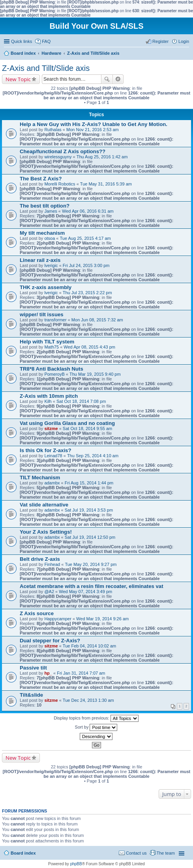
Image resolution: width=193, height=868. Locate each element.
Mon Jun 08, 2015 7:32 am (97, 320)
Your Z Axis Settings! (46, 532)
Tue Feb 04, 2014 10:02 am (89, 646)
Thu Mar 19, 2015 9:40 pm (95, 374)
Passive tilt (33, 668)
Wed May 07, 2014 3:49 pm (85, 592)
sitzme (51, 428)
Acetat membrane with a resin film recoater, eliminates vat (92, 586)
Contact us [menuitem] (136, 853)
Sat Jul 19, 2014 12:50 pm (90, 537)
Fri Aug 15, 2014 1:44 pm (89, 483)
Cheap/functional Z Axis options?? (63, 151)
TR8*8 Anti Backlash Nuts (52, 369)
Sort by (96, 727)
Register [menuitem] (160, 41)
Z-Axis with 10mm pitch (49, 396)
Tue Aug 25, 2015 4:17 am (85, 238)
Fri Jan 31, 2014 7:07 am (81, 673)
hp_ (48, 673)
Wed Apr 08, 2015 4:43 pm (89, 347)
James (51, 211)
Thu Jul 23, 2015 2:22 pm (87, 293)
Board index (23, 853)
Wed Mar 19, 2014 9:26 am (102, 619)
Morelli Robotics (60, 184)
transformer (55, 320)
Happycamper (58, 619)
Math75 (52, 347)
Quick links (22, 41)
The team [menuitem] (166, 853)
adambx (52, 483)
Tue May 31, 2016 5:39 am (106, 184)
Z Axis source (37, 613)
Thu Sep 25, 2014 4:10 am (93, 456)
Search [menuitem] (186, 54)
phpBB (76, 864)
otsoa (50, 238)
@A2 (49, 592)
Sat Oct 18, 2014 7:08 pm (81, 401)
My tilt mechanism (42, 233)
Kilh (48, 401)
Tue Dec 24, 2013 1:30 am (88, 700)
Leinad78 (53, 456)
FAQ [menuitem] (46, 41)
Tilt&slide (31, 695)
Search (107, 79)
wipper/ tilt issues (42, 314)
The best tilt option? (45, 206)
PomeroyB (54, 374)
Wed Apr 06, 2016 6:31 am (88, 211)
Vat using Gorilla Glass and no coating (67, 423)
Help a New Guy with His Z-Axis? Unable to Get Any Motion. (94, 124)
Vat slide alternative (44, 505)
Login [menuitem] (184, 41)
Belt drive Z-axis (40, 559)
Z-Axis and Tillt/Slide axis (46, 68)
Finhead (52, 564)
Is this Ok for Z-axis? (45, 450)
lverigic (51, 265)
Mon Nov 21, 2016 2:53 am (93, 130)
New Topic (18, 79)
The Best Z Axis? (41, 179)
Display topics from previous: (96, 718)
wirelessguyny (58, 157)
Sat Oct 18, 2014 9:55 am (87, 428)
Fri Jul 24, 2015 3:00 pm (86, 265)
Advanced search (118, 79)
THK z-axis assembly (46, 287)
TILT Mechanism (40, 478)
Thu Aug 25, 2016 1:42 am (102, 157)
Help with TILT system (47, 342)
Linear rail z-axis (40, 260)
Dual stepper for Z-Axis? (50, 641)
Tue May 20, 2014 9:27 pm (91, 564)
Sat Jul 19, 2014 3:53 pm (89, 510)
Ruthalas (53, 130)
